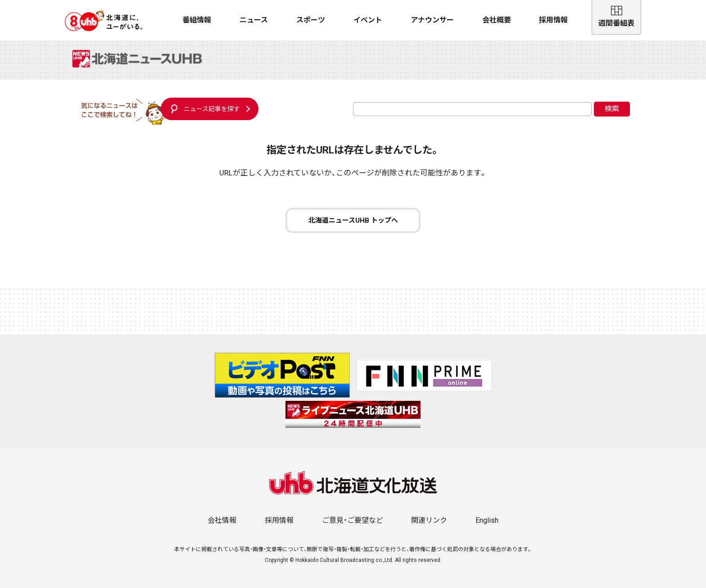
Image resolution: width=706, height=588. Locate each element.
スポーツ (311, 20)
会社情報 (222, 520)
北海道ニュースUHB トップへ (353, 220)
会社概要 (497, 20)
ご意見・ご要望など (353, 520)
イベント (368, 20)
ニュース (254, 20)
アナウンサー (432, 20)
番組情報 (197, 20)
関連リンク (429, 520)
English (487, 520)
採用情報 (553, 20)
